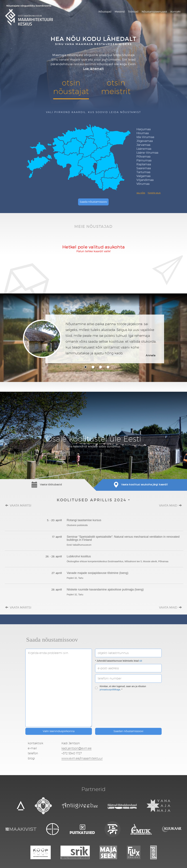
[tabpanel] (93, 339)
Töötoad (133, 12)
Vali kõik (141, 193)
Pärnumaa (144, 160)
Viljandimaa (145, 180)
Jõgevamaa (145, 141)
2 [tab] (93, 367)
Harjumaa (144, 129)
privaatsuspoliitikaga (110, 690)
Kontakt (175, 12)
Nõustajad (105, 12)
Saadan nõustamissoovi (128, 731)
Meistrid (120, 12)
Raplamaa (144, 164)
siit (141, 661)
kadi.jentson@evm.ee (77, 748)
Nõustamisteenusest (154, 12)
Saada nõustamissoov (93, 202)
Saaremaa (144, 168)
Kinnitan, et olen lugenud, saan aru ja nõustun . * (121, 688)
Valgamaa (143, 176)
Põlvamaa (143, 156)
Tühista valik (154, 193)
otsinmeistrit (116, 87)
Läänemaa (144, 149)
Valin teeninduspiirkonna (59, 731)
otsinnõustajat (71, 87)
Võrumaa (143, 184)
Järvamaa (143, 145)
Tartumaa (143, 172)
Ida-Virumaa (145, 137)
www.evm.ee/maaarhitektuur (82, 758)
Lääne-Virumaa (147, 153)
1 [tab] (86, 367)
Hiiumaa (143, 133)
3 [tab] (100, 367)
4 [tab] (108, 367)
